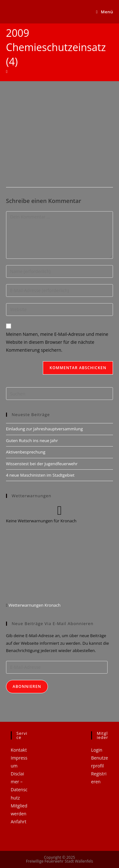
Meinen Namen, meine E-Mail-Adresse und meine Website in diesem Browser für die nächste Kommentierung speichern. (57, 342)
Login (97, 750)
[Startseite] (7, 71)
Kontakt (19, 750)
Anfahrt (19, 822)
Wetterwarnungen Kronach (34, 605)
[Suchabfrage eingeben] (60, 394)
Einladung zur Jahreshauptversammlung (44, 429)
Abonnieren (27, 686)
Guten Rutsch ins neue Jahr (32, 441)
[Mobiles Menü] (105, 12)
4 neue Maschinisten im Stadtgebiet (40, 475)
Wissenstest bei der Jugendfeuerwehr (42, 464)
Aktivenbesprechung (26, 452)
